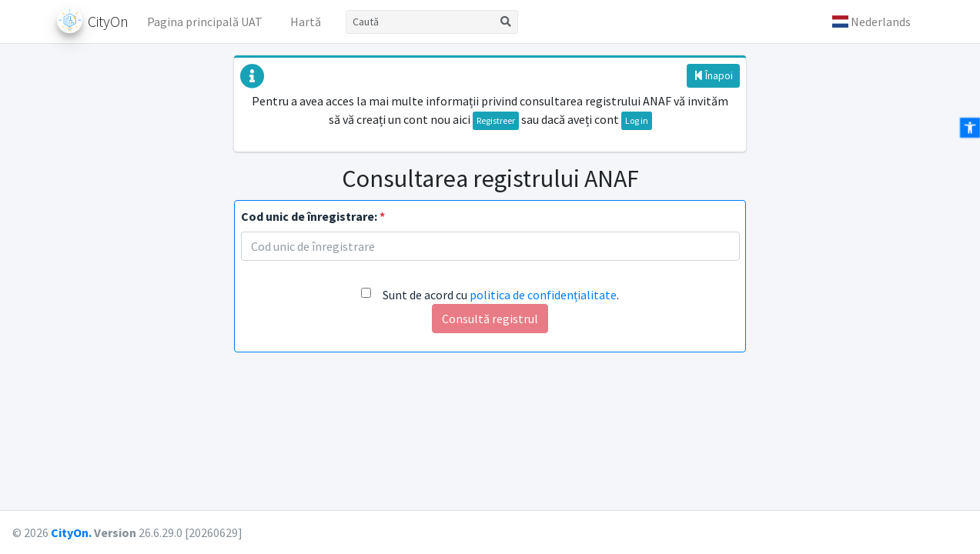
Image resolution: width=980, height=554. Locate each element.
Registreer (496, 120)
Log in (637, 120)
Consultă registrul (490, 319)
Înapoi (713, 75)
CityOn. (71, 532)
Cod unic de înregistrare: (313, 216)
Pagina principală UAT (205, 22)
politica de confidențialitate (543, 295)
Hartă (306, 22)
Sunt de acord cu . (501, 295)
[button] (871, 22)
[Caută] (420, 22)
